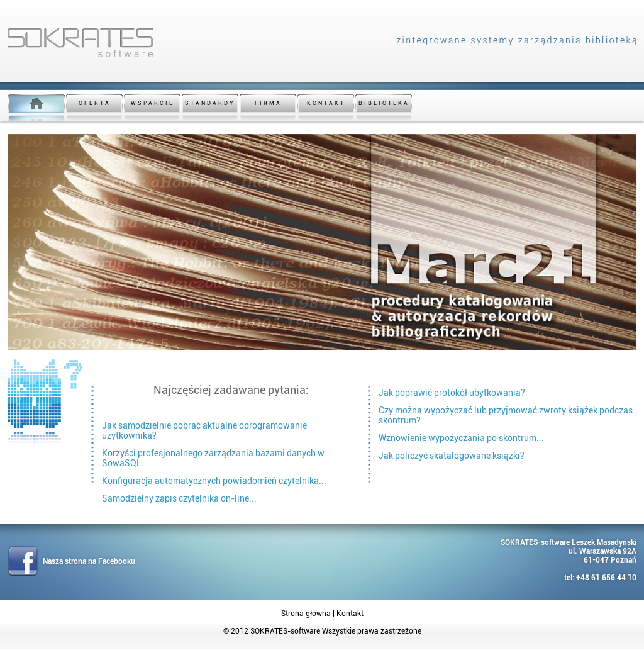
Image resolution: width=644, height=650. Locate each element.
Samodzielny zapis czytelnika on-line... (179, 498)
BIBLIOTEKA (384, 103)
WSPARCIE (153, 103)
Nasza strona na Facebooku (89, 561)
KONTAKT (326, 103)
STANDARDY (210, 103)
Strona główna (306, 614)
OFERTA (95, 103)
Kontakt (350, 614)
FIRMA (268, 103)
